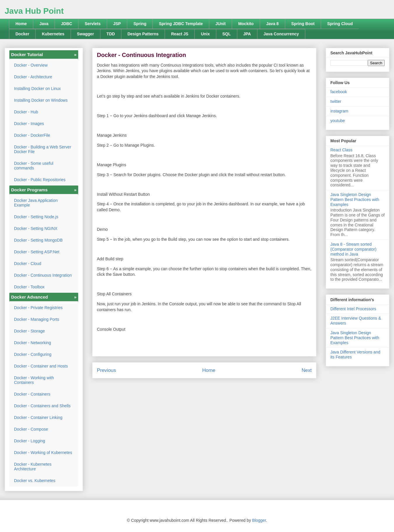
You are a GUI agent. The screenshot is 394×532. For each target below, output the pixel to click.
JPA (247, 34)
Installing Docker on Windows (41, 100)
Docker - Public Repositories (40, 180)
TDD (111, 34)
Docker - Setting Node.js (36, 217)
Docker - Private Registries (38, 308)
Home (21, 24)
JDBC (67, 24)
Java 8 (272, 24)
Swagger (86, 34)
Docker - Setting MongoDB (38, 240)
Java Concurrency (281, 34)
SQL (227, 34)
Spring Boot (303, 24)
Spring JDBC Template (181, 24)
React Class (341, 150)
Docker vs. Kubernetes (35, 481)
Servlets (93, 24)
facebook (339, 92)
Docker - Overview (31, 65)
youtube (338, 121)
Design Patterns (143, 34)
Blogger (259, 520)
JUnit (220, 24)
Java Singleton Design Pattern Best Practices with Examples (355, 200)
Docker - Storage (29, 331)
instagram (339, 111)
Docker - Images (29, 124)
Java (44, 24)
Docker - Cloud (28, 264)
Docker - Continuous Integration (43, 275)
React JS (180, 34)
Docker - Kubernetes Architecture (33, 467)
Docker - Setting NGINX (36, 228)
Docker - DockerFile (32, 135)
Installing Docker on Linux (37, 89)
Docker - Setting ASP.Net (37, 252)
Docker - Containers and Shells (42, 406)
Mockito (246, 24)
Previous (106, 370)
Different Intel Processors (353, 309)
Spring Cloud (340, 24)
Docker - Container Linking (38, 417)
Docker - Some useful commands (34, 166)
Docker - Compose (31, 429)
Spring (140, 24)
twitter (336, 101)
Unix (205, 34)
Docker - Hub (26, 112)
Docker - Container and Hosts (41, 366)
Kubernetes (53, 34)
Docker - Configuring (33, 354)
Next (307, 370)
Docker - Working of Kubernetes (43, 453)
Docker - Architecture (33, 77)
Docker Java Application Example (36, 203)
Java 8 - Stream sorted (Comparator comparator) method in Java (353, 249)
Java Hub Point (34, 11)
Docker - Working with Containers (34, 380)
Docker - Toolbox (29, 287)
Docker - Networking (33, 343)
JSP (117, 24)
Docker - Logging (30, 441)
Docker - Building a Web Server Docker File (43, 149)
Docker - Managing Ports (37, 319)
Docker (22, 34)
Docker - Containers (32, 394)
